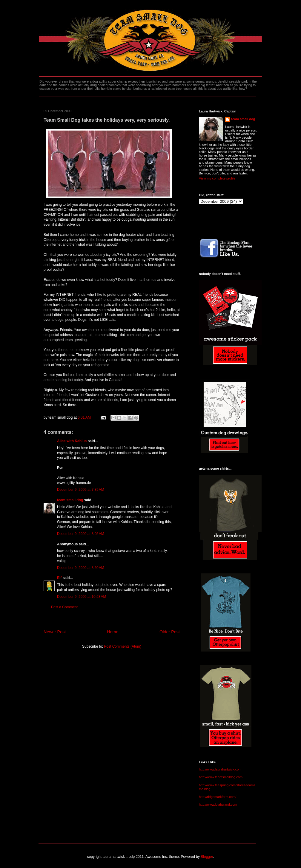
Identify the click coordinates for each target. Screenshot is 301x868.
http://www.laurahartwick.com (220, 769)
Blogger (207, 857)
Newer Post (55, 632)
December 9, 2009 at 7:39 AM (81, 490)
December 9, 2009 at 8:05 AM (81, 534)
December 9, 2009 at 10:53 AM (82, 597)
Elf (59, 578)
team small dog (70, 500)
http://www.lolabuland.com (218, 804)
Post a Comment (64, 607)
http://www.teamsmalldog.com (221, 777)
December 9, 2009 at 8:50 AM (81, 568)
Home (113, 632)
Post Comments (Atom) (123, 646)
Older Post (170, 632)
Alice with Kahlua (72, 441)
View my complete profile (217, 178)
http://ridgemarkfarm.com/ (218, 797)
